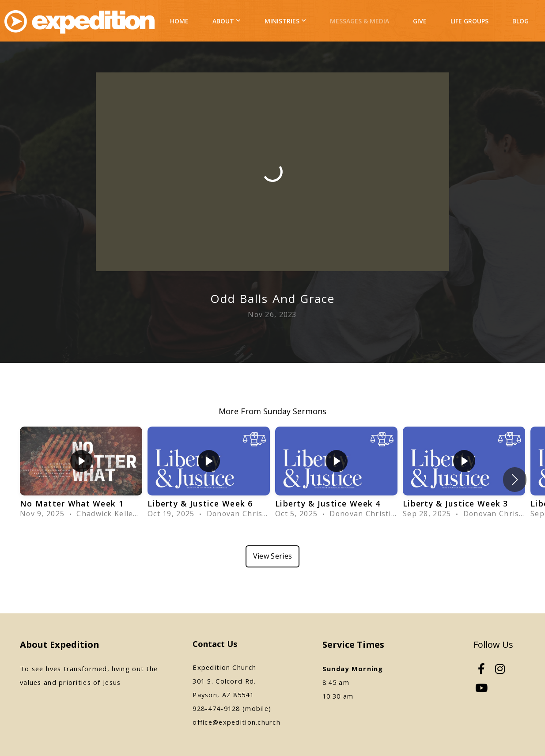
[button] (515, 480)
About (227, 21)
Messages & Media (360, 21)
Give (420, 21)
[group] (81, 474)
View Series (273, 556)
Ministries (285, 21)
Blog (520, 21)
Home (179, 21)
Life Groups (469, 21)
